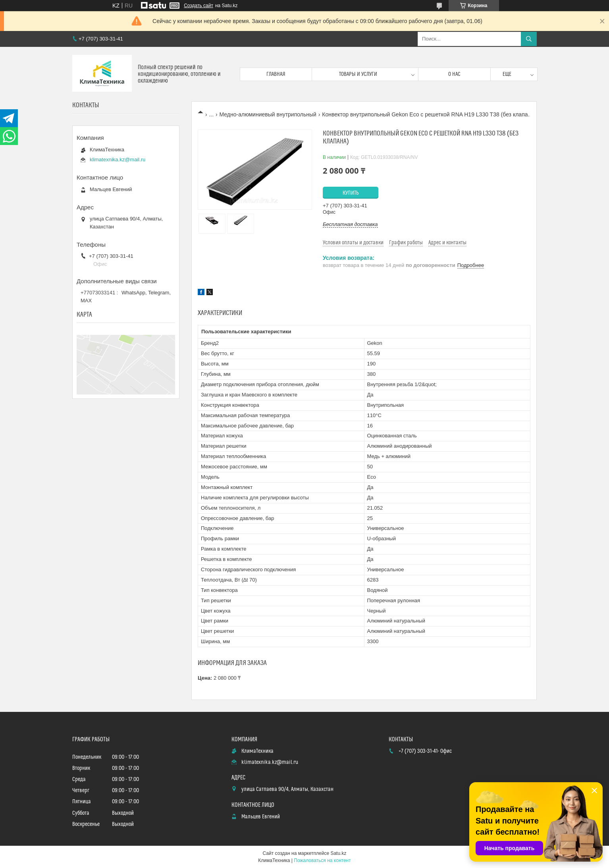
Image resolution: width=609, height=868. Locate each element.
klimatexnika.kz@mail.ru (118, 159)
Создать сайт (199, 6)
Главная (276, 74)
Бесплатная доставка (350, 224)
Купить (351, 193)
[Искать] (529, 39)
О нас (454, 74)
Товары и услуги (358, 74)
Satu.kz (338, 853)
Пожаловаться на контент (322, 860)
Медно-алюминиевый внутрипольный (268, 114)
